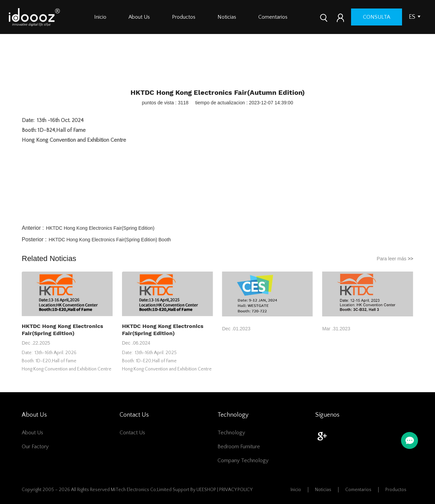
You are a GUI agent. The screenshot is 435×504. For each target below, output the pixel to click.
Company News (227, 68)
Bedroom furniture (239, 447)
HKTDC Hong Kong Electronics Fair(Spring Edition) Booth (110, 240)
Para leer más (395, 259)
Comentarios (273, 17)
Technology (231, 433)
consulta (377, 17)
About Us (139, 17)
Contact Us (132, 433)
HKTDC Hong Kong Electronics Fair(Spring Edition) (100, 228)
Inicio (100, 17)
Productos (184, 17)
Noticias (227, 17)
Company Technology (243, 460)
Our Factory (35, 447)
